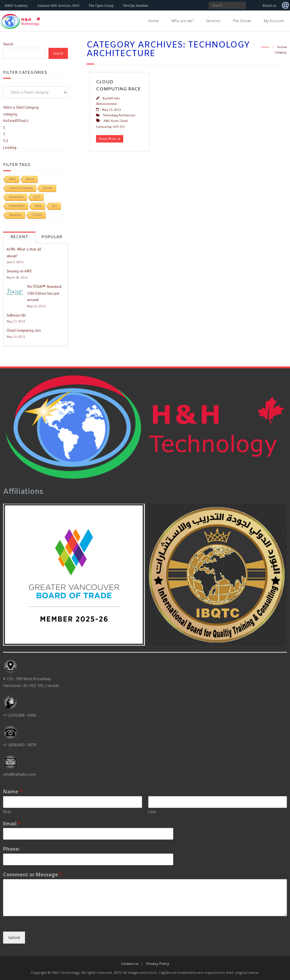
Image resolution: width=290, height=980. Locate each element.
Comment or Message (33, 875)
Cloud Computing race (24, 330)
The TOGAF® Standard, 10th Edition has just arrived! (44, 293)
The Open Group (101, 6)
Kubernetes (17, 206)
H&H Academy (16, 6)
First (7, 812)
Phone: (11, 849)
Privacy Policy (158, 963)
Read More (108, 139)
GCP (116, 127)
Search (8, 44)
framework (16, 197)
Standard (15, 215)
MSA (38, 206)
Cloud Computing (21, 188)
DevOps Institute (136, 6)
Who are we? (183, 21)
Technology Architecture (119, 115)
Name (13, 792)
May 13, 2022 (16, 321)
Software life (16, 315)
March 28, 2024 (17, 277)
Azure (115, 121)
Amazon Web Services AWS (58, 6)
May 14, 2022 (36, 306)
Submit (14, 938)
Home (154, 21)
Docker (48, 188)
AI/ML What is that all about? (24, 253)
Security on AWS (19, 271)
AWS (107, 121)
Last (152, 812)
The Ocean (242, 21)
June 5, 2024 (15, 262)
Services (213, 21)
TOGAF (37, 215)
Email (12, 824)
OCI (122, 127)
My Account (274, 21)
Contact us (130, 963)
